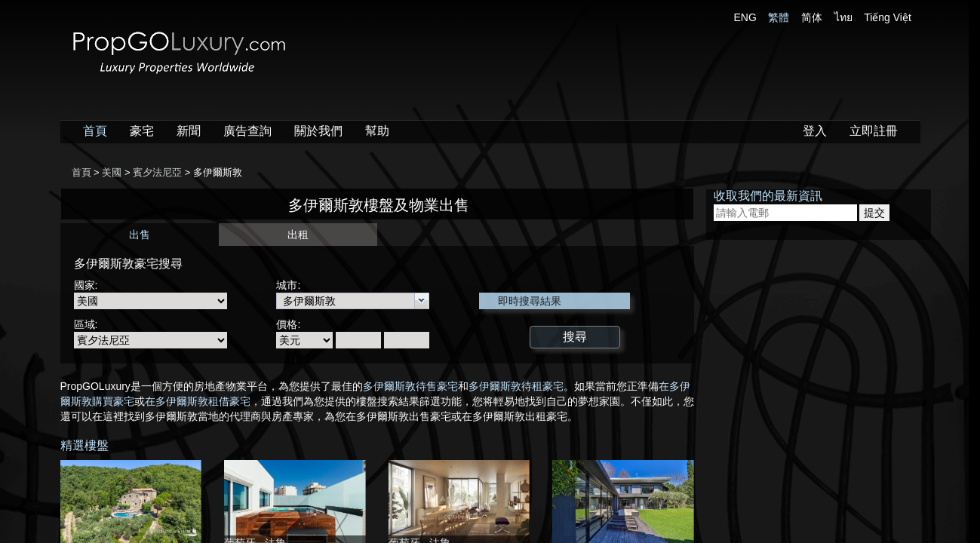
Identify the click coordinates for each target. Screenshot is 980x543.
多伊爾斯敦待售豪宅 (410, 386)
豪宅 (142, 131)
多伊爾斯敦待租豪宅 (516, 386)
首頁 (95, 131)
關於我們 (318, 131)
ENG (745, 17)
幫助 (377, 131)
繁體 (779, 17)
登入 (815, 131)
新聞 (189, 131)
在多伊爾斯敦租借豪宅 (198, 401)
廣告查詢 (247, 131)
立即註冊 (874, 131)
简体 (812, 17)
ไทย (843, 17)
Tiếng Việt (888, 17)
